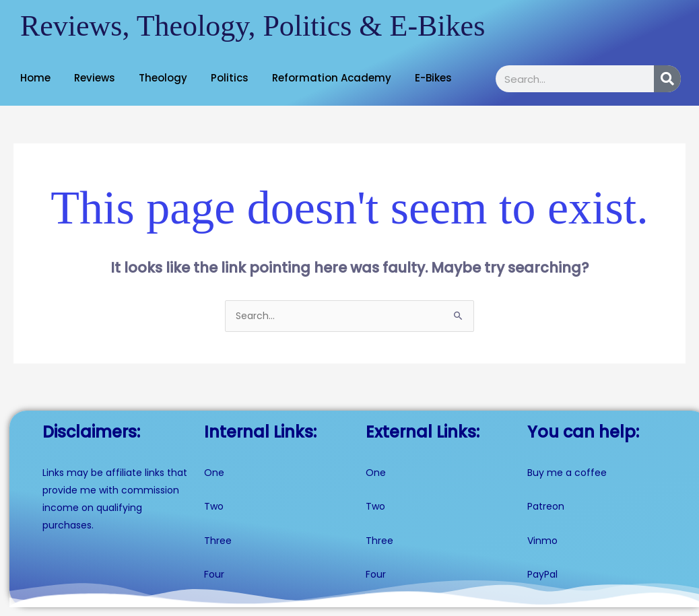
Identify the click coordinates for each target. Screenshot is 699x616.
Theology (163, 78)
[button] (39, 78)
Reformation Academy (332, 78)
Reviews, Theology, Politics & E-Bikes (253, 26)
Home (35, 78)
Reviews (95, 78)
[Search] (667, 79)
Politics (230, 78)
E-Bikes (433, 78)
